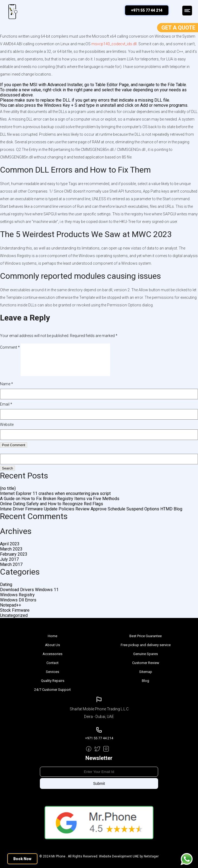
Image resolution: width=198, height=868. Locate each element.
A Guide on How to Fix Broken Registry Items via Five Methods (60, 499)
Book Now (22, 859)
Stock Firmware (15, 610)
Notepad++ (11, 605)
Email (6, 404)
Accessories (52, 654)
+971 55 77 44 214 (147, 10)
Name (7, 384)
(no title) (8, 488)
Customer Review (146, 663)
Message (187, 859)
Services (52, 672)
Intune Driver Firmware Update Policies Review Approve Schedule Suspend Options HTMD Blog (91, 509)
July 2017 (9, 559)
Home (52, 636)
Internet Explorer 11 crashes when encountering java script (55, 493)
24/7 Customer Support (52, 690)
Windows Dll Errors (18, 600)
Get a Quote (178, 28)
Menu (187, 11)
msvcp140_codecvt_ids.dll (114, 44)
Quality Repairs (53, 681)
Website (7, 425)
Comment (10, 347)
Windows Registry (17, 595)
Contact (52, 663)
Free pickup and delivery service (146, 645)
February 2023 (14, 554)
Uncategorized (14, 615)
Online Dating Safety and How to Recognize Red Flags (52, 504)
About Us (52, 645)
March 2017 (11, 564)
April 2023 (10, 544)
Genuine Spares (146, 654)
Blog (146, 681)
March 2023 (11, 549)
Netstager (151, 856)
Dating (6, 584)
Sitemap (146, 672)
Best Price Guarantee (146, 636)
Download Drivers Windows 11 (29, 590)
